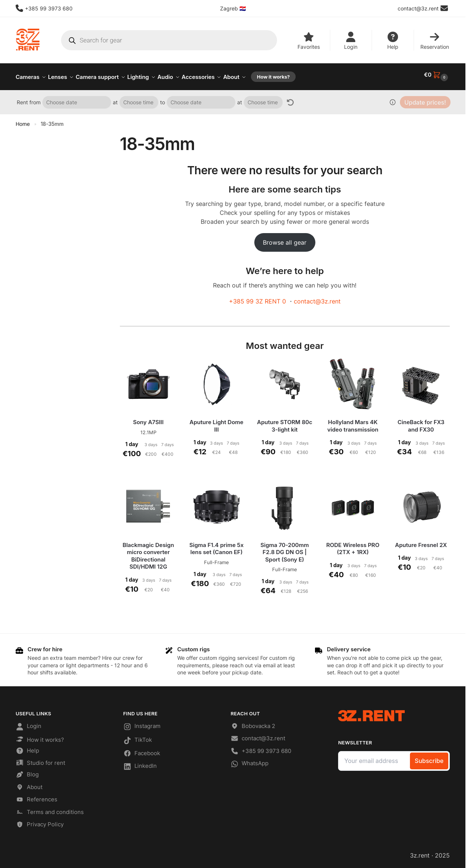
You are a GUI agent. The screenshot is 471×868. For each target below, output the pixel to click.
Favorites (309, 41)
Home (23, 120)
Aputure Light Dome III (217, 422)
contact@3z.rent (317, 297)
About (29, 784)
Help (393, 41)
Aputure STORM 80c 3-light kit (284, 422)
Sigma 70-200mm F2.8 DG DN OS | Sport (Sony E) (284, 548)
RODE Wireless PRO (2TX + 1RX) (353, 545)
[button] (437, 75)
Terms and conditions (50, 809)
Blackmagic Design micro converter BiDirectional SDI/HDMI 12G (148, 552)
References (36, 797)
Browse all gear (285, 238)
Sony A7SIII (148, 418)
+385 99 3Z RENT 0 (257, 297)
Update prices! (425, 98)
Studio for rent (40, 760)
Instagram (142, 724)
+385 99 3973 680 (44, 8)
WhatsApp (249, 761)
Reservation (435, 41)
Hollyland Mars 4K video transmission (353, 422)
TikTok (138, 737)
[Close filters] (92, 134)
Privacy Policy (40, 822)
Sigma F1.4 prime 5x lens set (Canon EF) (216, 545)
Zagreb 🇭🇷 (233, 8)
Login (351, 41)
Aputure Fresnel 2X (421, 541)
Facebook (142, 751)
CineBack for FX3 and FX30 (421, 422)
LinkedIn (140, 764)
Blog (27, 772)
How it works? (40, 736)
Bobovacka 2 (253, 723)
